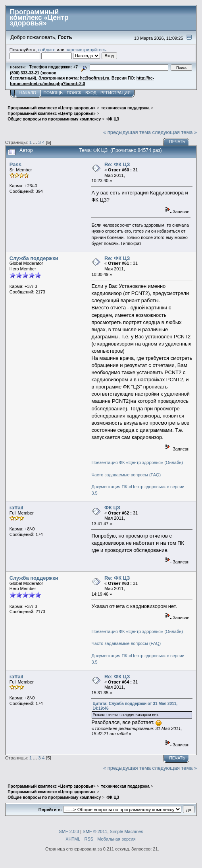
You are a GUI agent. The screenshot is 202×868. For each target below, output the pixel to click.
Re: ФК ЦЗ (117, 164)
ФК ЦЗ (112, 508)
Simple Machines (127, 831)
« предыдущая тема (127, 132)
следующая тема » (175, 132)
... (36, 142)
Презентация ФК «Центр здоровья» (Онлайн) (137, 462)
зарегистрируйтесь (86, 50)
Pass (15, 164)
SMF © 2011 (95, 831)
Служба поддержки (34, 258)
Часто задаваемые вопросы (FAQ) (126, 475)
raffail (16, 508)
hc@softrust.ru (95, 78)
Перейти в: (50, 810)
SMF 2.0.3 (69, 831)
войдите (47, 50)
